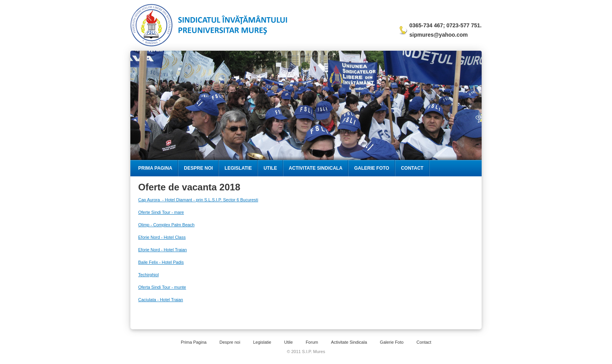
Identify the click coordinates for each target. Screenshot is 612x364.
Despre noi (230, 342)
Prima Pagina (155, 168)
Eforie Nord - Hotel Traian (163, 250)
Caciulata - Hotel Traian (161, 300)
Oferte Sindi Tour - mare (161, 212)
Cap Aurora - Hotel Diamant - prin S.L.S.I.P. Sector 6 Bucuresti (198, 200)
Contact (412, 168)
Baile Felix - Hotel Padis (161, 262)
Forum (312, 342)
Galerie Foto (372, 168)
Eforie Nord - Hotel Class (162, 237)
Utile (270, 168)
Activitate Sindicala (316, 168)
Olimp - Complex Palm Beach (166, 225)
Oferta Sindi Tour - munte (162, 287)
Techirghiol (149, 275)
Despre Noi (198, 168)
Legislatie (238, 168)
